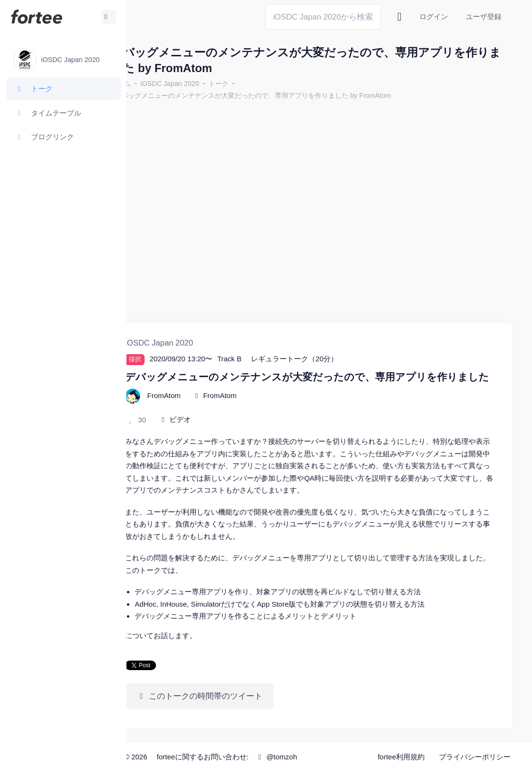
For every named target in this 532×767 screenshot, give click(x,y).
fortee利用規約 (401, 752)
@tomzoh (313, 752)
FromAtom (257, 391)
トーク (256, 84)
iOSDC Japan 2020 (207, 84)
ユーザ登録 (484, 16)
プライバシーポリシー (475, 752)
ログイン (434, 16)
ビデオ (217, 415)
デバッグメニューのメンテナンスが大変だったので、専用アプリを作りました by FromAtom (290, 95)
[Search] (323, 16)
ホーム (158, 84)
